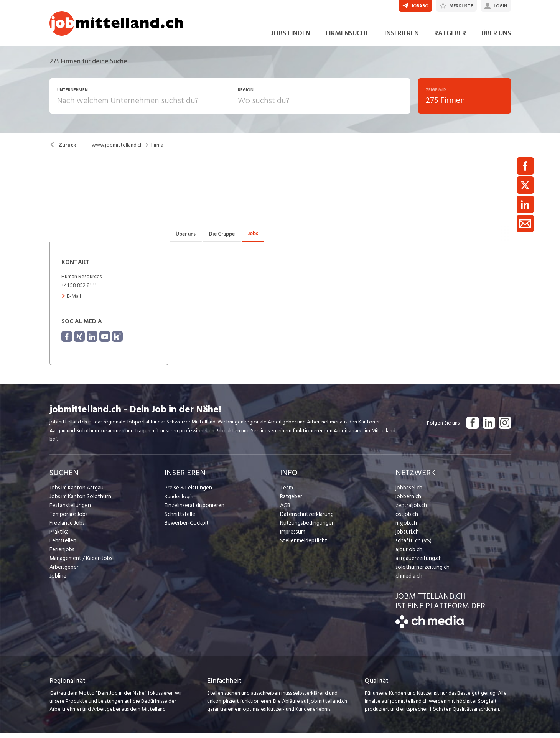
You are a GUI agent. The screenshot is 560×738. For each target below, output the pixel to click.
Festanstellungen (69, 510)
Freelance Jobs (67, 528)
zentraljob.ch (410, 510)
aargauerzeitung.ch (417, 563)
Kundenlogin (179, 501)
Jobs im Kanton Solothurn (79, 501)
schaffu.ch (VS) (412, 545)
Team (286, 492)
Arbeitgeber (64, 572)
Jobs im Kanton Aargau (76, 492)
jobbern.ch (408, 501)
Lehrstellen (62, 545)
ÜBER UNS (496, 38)
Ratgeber (291, 501)
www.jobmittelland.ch (117, 150)
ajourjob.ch (408, 554)
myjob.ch (406, 528)
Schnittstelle (179, 519)
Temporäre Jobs (68, 519)
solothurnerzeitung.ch (421, 572)
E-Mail (71, 301)
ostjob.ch (406, 519)
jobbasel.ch (408, 492)
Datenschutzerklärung (305, 519)
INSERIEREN (402, 38)
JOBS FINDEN (291, 38)
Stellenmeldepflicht (303, 545)
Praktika (59, 536)
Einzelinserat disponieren (193, 510)
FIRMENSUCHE (347, 38)
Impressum (292, 536)
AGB (285, 510)
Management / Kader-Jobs (80, 563)
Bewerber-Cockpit (186, 528)
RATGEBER (450, 38)
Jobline (58, 581)
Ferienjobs (61, 554)
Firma (157, 150)
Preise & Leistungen (187, 492)
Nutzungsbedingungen (306, 528)
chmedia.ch (408, 581)
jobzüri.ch (406, 536)
